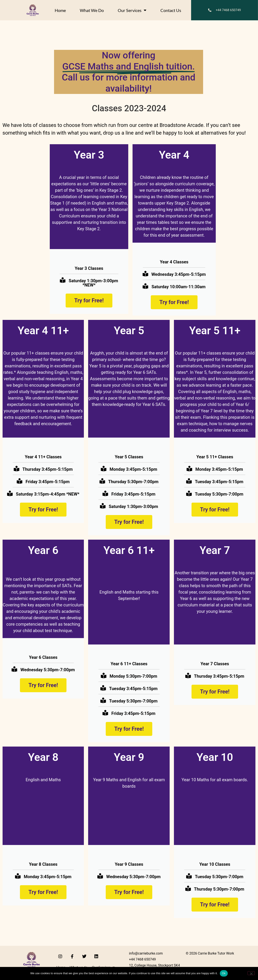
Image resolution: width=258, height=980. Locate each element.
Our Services (132, 10)
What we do (92, 10)
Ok (224, 973)
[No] (251, 973)
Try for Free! (89, 301)
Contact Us (171, 10)
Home (60, 10)
